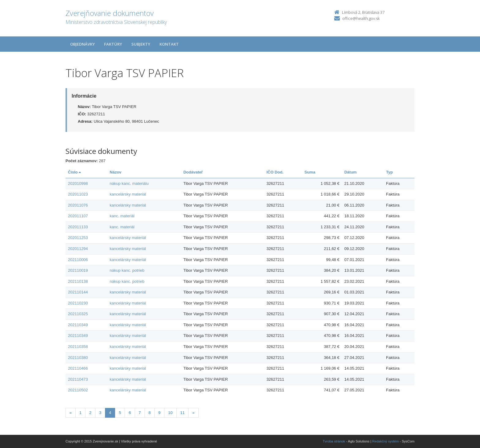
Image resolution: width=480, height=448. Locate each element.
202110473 (78, 379)
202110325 (78, 314)
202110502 (78, 390)
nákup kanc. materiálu (129, 183)
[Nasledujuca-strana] (193, 413)
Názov (115, 172)
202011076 (78, 205)
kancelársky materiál (128, 194)
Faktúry (113, 44)
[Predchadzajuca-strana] (71, 413)
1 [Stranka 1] (80, 413)
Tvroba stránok (334, 441)
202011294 (78, 249)
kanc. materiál (122, 216)
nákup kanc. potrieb (127, 270)
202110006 (78, 260)
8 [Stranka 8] (150, 413)
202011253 (78, 238)
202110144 (78, 292)
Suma (310, 172)
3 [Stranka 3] (100, 413)
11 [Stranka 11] (182, 413)
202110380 (78, 358)
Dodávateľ (193, 172)
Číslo (74, 172)
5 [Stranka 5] (120, 413)
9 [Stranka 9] (159, 413)
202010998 (78, 183)
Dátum (351, 172)
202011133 (78, 227)
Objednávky (82, 44)
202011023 (78, 194)
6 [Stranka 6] (130, 413)
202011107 (78, 216)
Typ (389, 172)
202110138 (78, 281)
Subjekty (141, 44)
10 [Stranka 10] (170, 413)
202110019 (78, 270)
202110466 (78, 368)
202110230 (78, 303)
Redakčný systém (386, 441)
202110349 (78, 325)
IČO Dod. (275, 172)
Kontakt (169, 44)
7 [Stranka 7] (140, 413)
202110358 (78, 347)
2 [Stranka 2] (90, 413)
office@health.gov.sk (361, 18)
